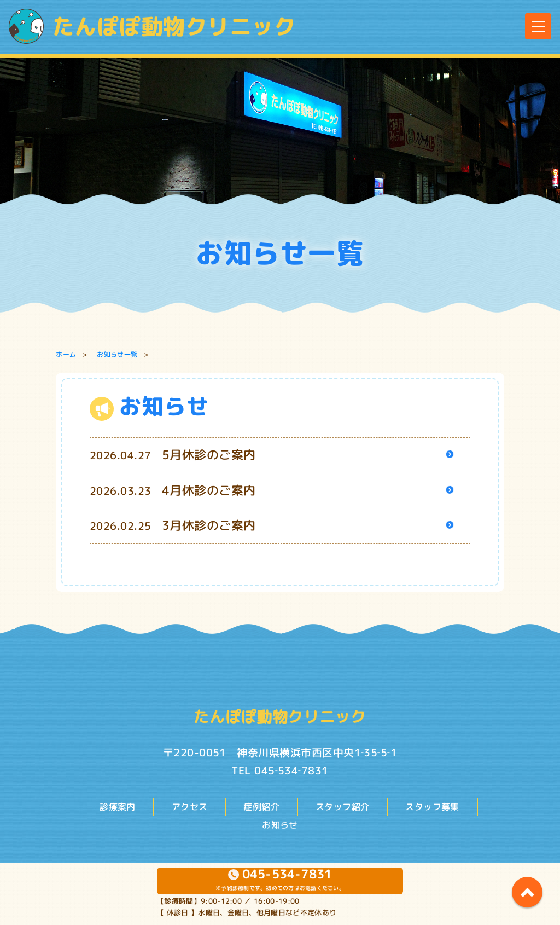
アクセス (190, 807)
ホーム (66, 354)
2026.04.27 (173, 455)
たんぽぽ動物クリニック (152, 26)
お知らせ (280, 825)
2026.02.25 (173, 526)
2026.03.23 (173, 491)
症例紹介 (261, 807)
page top (527, 892)
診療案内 (118, 807)
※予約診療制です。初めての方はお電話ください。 (280, 880)
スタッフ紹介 (342, 807)
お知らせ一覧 (117, 354)
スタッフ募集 (432, 807)
